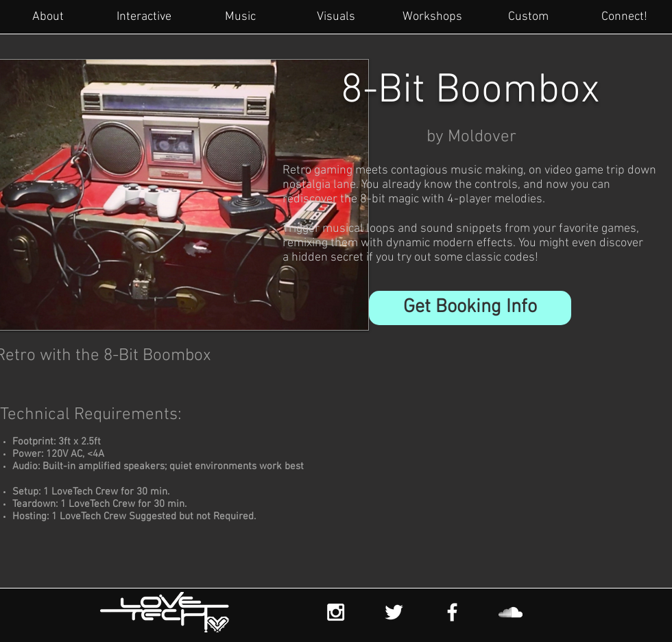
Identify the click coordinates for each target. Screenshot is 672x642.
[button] (470, 308)
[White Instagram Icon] (336, 612)
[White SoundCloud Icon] (511, 612)
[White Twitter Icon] (394, 612)
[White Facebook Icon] (452, 612)
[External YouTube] (455, 481)
